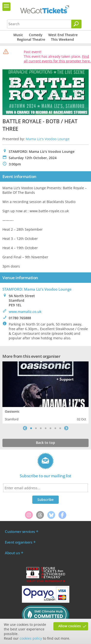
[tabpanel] (45, 392)
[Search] (76, 24)
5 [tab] (50, 428)
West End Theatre (63, 35)
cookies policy (31, 638)
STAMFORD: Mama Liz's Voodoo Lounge (37, 289)
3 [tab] (41, 428)
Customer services (20, 531)
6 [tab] (55, 428)
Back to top (45, 443)
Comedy (36, 35)
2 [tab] (36, 428)
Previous (25, 428)
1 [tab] (31, 428)
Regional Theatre (31, 39)
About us (12, 553)
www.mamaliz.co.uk (25, 312)
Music (18, 35)
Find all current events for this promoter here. (57, 59)
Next (66, 428)
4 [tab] (46, 428)
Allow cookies (70, 626)
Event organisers (18, 542)
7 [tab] (60, 428)
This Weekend (62, 39)
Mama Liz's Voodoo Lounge (48, 139)
